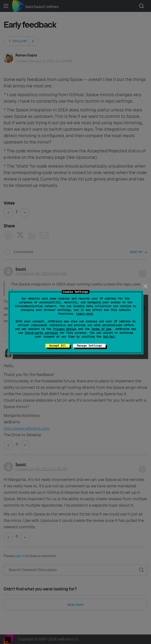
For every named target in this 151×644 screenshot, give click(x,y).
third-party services (41, 333)
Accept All (58, 346)
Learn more (85, 314)
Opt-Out (109, 337)
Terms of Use (101, 329)
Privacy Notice (65, 329)
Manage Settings (89, 346)
